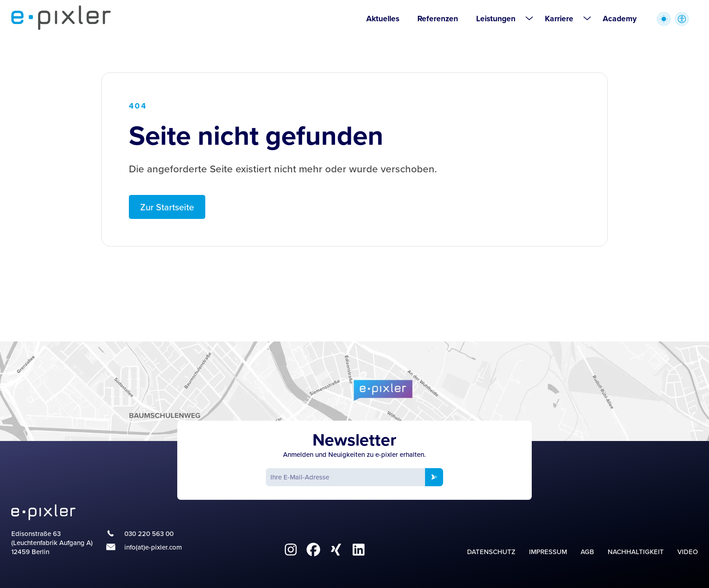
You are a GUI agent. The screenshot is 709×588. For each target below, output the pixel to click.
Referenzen (438, 18)
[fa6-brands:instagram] (291, 550)
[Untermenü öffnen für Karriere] (587, 18)
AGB (587, 552)
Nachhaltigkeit (636, 552)
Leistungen (496, 18)
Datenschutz (491, 552)
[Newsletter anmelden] (434, 477)
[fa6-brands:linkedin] (359, 550)
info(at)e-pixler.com (153, 547)
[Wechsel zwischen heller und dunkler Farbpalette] (664, 19)
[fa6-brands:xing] (336, 550)
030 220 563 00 (149, 534)
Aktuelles (383, 18)
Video (688, 552)
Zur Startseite (167, 207)
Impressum (548, 552)
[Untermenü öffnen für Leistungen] (529, 18)
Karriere (559, 18)
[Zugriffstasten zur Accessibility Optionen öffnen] (682, 19)
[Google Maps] (354, 391)
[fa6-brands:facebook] (313, 550)
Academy (620, 18)
